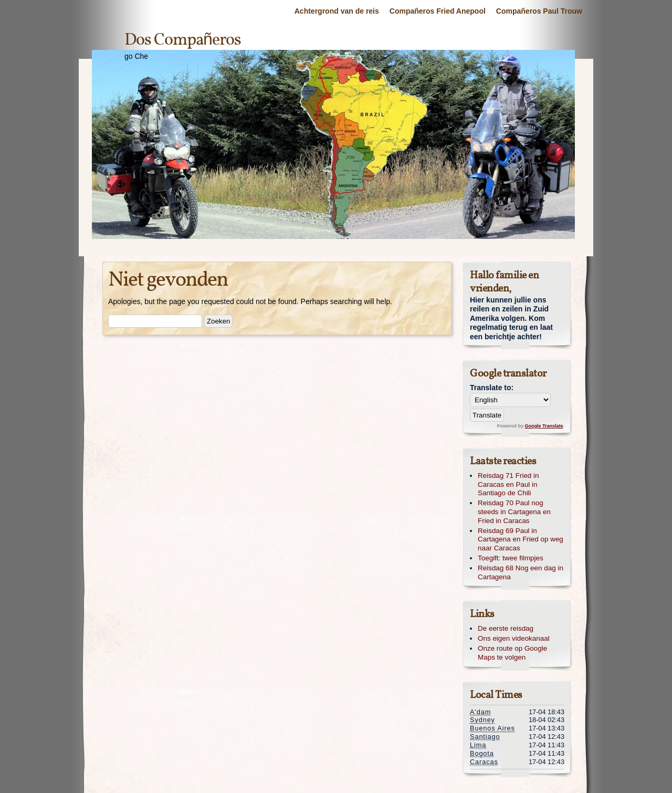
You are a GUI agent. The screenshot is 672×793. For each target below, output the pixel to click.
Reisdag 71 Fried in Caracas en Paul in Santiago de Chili (508, 484)
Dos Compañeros (183, 40)
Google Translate (544, 426)
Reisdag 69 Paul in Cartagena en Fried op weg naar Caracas (521, 540)
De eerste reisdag (506, 628)
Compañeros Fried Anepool (438, 11)
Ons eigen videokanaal (514, 638)
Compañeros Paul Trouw (539, 11)
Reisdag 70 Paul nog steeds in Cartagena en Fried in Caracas (514, 512)
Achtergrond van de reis (337, 11)
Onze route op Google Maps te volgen (512, 653)
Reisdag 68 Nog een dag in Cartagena (521, 572)
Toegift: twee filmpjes (511, 558)
